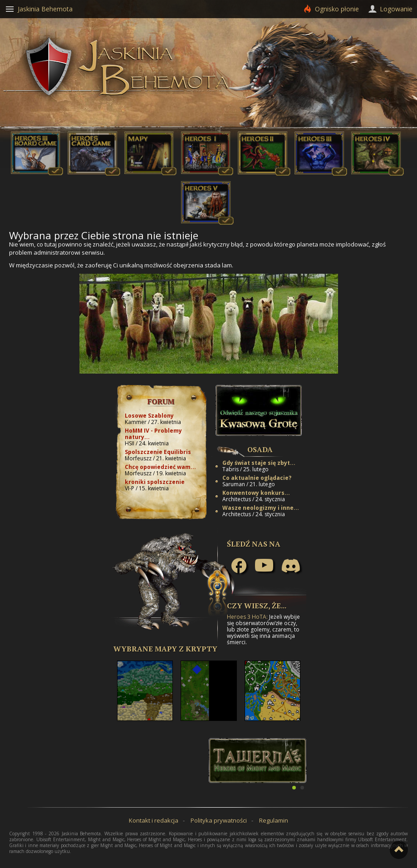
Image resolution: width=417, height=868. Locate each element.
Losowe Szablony (149, 416)
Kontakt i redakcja (154, 820)
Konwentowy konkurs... (256, 493)
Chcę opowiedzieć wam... (160, 467)
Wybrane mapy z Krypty (165, 649)
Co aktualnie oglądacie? (257, 478)
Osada (260, 449)
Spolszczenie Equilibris (158, 452)
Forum (161, 401)
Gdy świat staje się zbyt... (259, 463)
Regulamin (274, 820)
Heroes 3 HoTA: (247, 617)
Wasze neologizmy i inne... (261, 508)
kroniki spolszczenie (155, 482)
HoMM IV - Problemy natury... (153, 434)
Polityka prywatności (219, 820)
